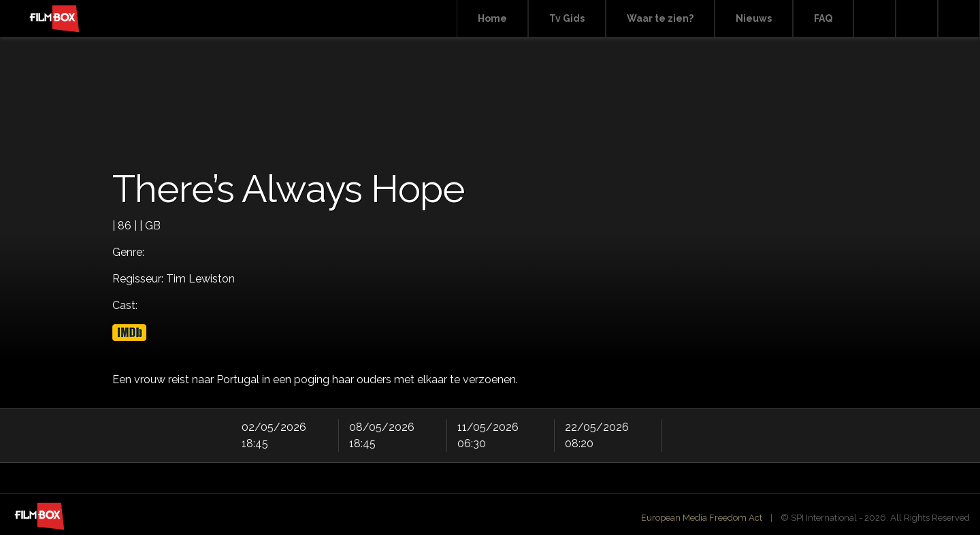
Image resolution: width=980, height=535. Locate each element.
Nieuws (754, 18)
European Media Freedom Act (702, 518)
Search (875, 19)
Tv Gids (567, 18)
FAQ (823, 18)
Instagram (959, 19)
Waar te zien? (660, 18)
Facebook (917, 19)
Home (492, 18)
